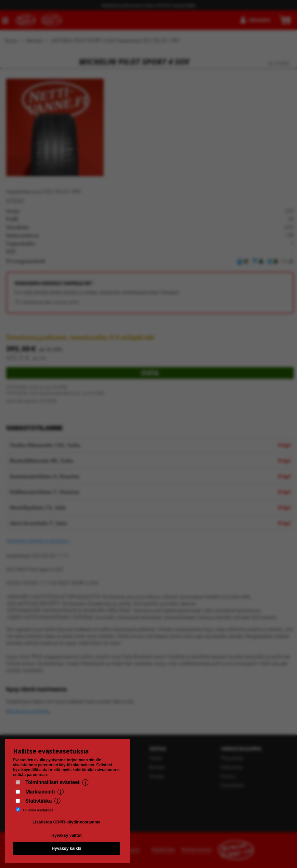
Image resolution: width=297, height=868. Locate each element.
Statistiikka (39, 801)
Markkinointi (40, 792)
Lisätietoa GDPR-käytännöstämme (66, 822)
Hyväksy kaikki (66, 848)
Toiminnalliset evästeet (52, 782)
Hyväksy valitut (66, 835)
